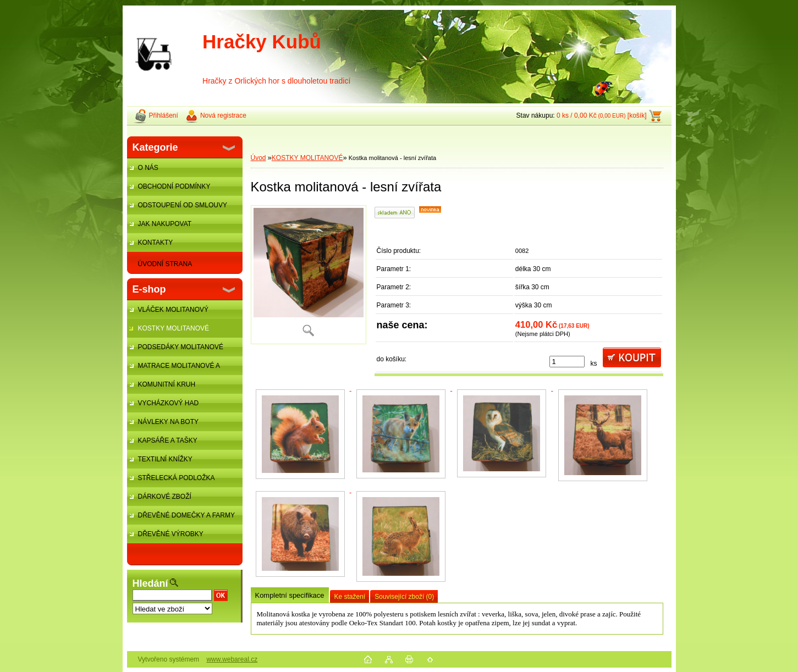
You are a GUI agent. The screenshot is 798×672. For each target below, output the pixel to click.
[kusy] (567, 362)
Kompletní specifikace (290, 595)
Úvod (258, 158)
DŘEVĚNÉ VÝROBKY (171, 534)
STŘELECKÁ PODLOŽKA (177, 478)
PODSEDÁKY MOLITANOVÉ (181, 347)
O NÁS (148, 168)
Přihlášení (164, 115)
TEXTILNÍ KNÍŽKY (165, 459)
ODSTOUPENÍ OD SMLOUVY (183, 205)
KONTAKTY (156, 243)
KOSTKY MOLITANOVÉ (174, 328)
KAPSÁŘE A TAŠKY (168, 440)
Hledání (150, 583)
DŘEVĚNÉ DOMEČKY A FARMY (187, 515)
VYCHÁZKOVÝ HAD (169, 403)
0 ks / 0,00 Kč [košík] (602, 115)
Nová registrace (223, 115)
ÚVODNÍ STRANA (165, 264)
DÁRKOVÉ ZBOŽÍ (165, 497)
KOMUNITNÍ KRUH (167, 384)
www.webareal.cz (232, 659)
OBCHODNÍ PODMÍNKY (174, 186)
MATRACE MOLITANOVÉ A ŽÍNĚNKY (174, 368)
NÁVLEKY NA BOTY (169, 422)
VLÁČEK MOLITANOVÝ (173, 310)
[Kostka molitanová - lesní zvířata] (309, 275)
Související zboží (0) (404, 597)
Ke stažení (350, 597)
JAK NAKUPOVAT (165, 224)
